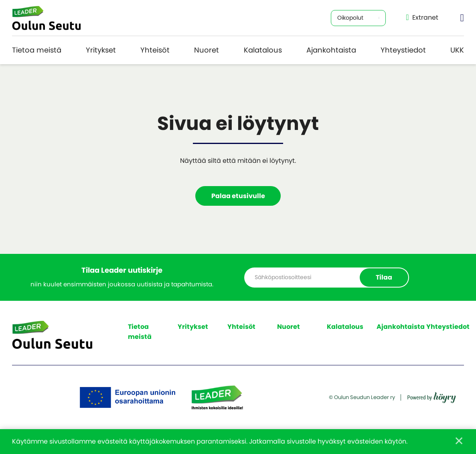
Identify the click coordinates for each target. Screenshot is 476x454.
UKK (457, 50)
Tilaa (384, 277)
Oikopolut (350, 18)
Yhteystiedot (403, 50)
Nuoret (207, 50)
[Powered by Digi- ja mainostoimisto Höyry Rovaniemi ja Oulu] (432, 395)
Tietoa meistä (37, 50)
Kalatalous (263, 50)
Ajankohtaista (331, 50)
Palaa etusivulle (238, 196)
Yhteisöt (155, 50)
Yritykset (101, 50)
